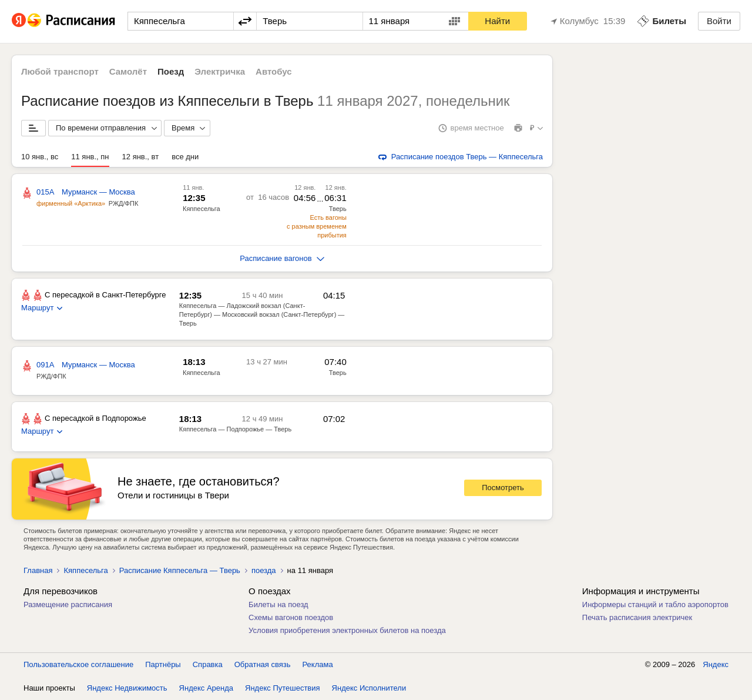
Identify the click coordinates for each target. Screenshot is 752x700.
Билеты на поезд (278, 604)
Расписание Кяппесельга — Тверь (180, 570)
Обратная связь (263, 664)
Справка (208, 664)
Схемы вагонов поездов (291, 617)
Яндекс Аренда (206, 688)
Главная (38, 570)
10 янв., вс (40, 157)
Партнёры (163, 664)
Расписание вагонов (282, 258)
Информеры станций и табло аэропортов (655, 604)
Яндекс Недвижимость (127, 688)
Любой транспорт (60, 71)
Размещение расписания (68, 604)
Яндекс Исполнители (369, 688)
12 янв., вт (141, 157)
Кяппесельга (85, 570)
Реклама (318, 664)
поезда (264, 570)
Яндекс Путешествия (283, 688)
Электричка (220, 71)
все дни (185, 157)
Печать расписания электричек (637, 617)
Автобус (274, 71)
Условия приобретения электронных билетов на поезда (347, 630)
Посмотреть (503, 488)
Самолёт (128, 71)
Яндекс (716, 664)
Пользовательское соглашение (78, 664)
